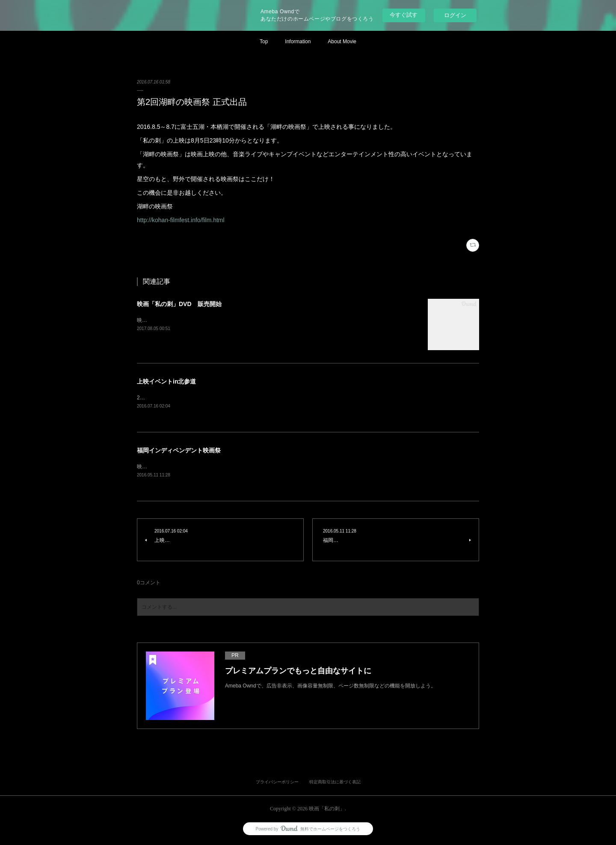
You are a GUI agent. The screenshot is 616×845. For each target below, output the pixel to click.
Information (298, 42)
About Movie (342, 42)
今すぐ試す (404, 15)
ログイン (455, 15)
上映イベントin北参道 (166, 381)
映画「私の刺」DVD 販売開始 (179, 304)
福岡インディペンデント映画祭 (179, 451)
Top (264, 42)
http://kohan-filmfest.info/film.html (181, 220)
